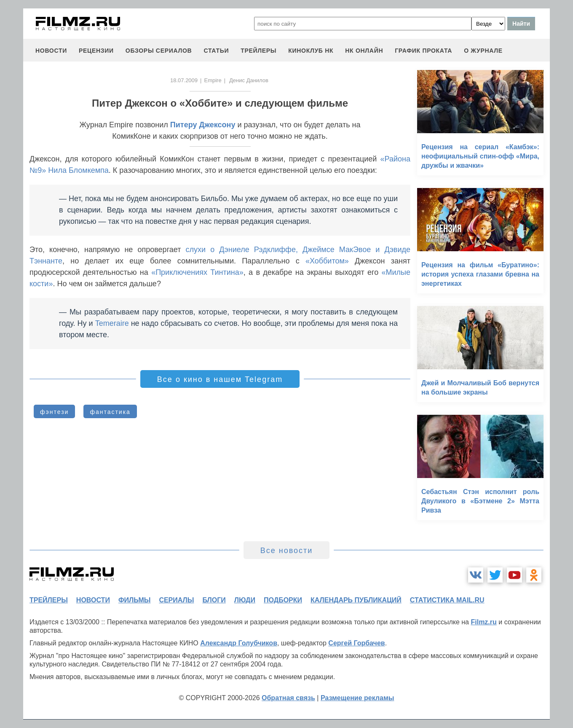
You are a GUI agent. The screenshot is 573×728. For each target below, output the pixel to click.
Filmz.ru (483, 622)
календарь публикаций (356, 600)
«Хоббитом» (327, 261)
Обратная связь (288, 698)
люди (245, 600)
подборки (283, 600)
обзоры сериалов (159, 51)
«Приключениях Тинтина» (197, 272)
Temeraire (112, 323)
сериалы (176, 600)
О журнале (483, 51)
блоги (214, 600)
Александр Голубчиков (239, 643)
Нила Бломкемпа (78, 170)
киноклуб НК (311, 51)
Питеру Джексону (203, 125)
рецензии (96, 51)
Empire (213, 80)
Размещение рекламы (357, 698)
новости (51, 51)
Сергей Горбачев (356, 643)
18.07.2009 (184, 80)
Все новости (287, 551)
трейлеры (258, 51)
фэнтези (54, 412)
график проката (423, 51)
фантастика (110, 412)
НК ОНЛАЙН (364, 51)
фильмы (134, 600)
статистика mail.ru (447, 600)
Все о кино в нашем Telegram (220, 379)
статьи (216, 51)
